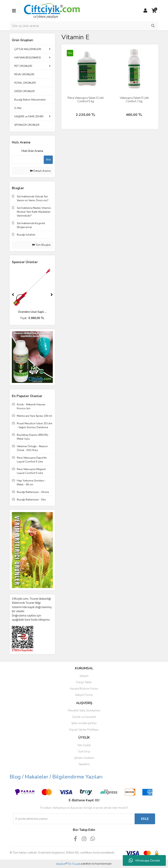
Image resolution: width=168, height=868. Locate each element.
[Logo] (52, 11)
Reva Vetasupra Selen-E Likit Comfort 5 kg (86, 100)
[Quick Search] (26, 160)
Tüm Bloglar (41, 245)
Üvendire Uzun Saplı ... (32, 312)
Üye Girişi (84, 752)
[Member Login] (145, 11)
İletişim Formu (84, 695)
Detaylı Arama (40, 171)
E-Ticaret (75, 864)
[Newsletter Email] (74, 819)
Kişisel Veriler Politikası (84, 730)
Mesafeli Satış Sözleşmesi (84, 711)
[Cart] (154, 11)
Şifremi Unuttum (84, 758)
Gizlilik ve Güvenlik (84, 717)
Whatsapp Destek (144, 860)
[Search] (84, 26)
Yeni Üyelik (84, 745)
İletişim (84, 676)
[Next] (52, 295)
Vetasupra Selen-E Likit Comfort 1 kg (134, 100)
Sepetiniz (84, 764)
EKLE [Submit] (145, 819)
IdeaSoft (62, 864)
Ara (48, 160)
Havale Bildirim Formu (84, 689)
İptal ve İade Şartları (84, 723)
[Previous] (13, 295)
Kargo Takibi (84, 682)
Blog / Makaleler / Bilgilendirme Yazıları (56, 777)
